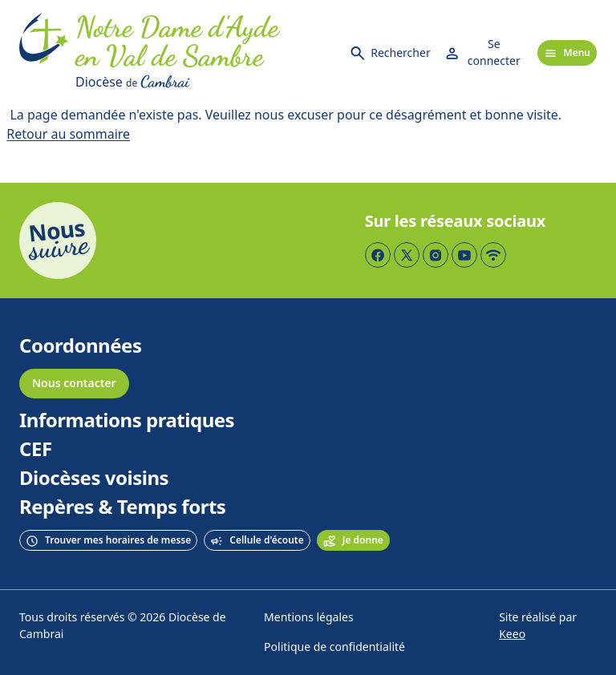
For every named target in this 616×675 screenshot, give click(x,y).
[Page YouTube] (464, 255)
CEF (36, 450)
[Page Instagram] (436, 255)
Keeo (512, 635)
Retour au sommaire (68, 134)
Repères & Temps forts (122, 507)
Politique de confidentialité (334, 647)
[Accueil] (44, 53)
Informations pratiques (127, 421)
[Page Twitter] (407, 255)
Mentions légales (309, 618)
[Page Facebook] (378, 255)
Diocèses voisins (94, 479)
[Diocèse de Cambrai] (205, 82)
